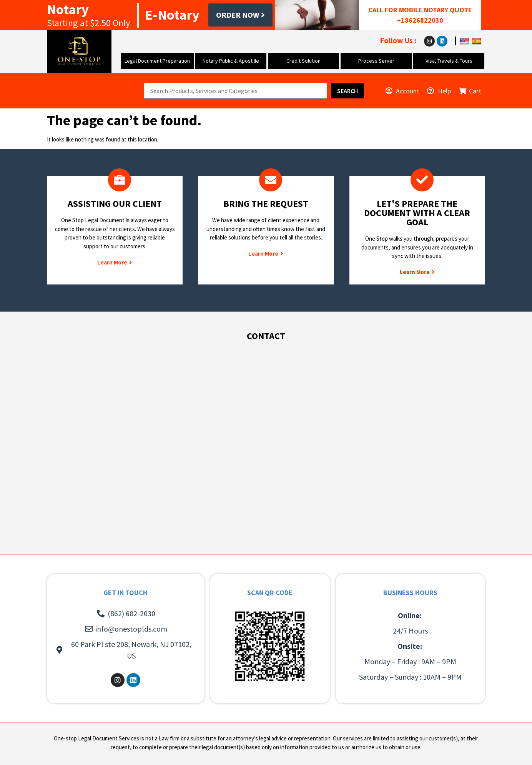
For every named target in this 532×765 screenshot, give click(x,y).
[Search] (347, 91)
